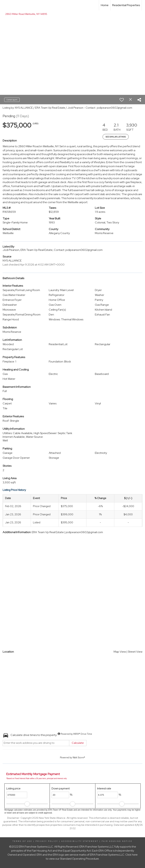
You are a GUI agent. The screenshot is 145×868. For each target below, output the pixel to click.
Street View (135, 652)
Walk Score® (79, 758)
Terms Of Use (22, 841)
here (135, 855)
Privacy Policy (47, 841)
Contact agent (12, 100)
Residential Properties (126, 5)
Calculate (78, 743)
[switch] (122, 100)
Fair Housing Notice (117, 841)
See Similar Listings (116, 137)
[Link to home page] (4, 5)
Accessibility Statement (80, 841)
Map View (120, 652)
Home (105, 5)
